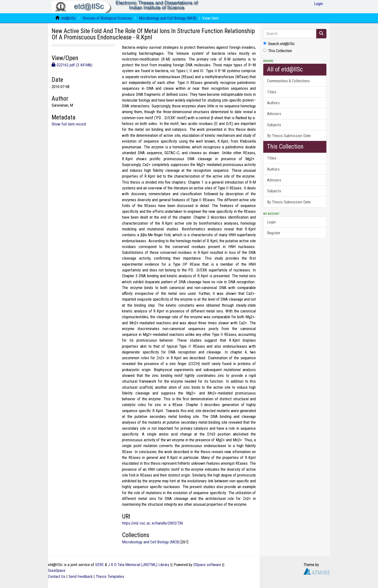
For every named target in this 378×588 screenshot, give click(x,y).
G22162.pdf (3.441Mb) (72, 65)
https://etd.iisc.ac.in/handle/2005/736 (152, 523)
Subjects (274, 125)
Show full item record (69, 124)
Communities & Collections (288, 81)
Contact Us (57, 576)
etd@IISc (69, 18)
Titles (272, 92)
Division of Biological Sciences (107, 18)
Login (271, 222)
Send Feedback (81, 576)
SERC (100, 565)
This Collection (278, 51)
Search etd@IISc (279, 44)
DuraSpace (57, 570)
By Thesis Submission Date (289, 136)
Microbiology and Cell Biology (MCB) (168, 18)
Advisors (274, 114)
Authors (273, 103)
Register (274, 233)
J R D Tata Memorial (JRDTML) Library (139, 565)
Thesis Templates (110, 576)
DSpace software (207, 565)
